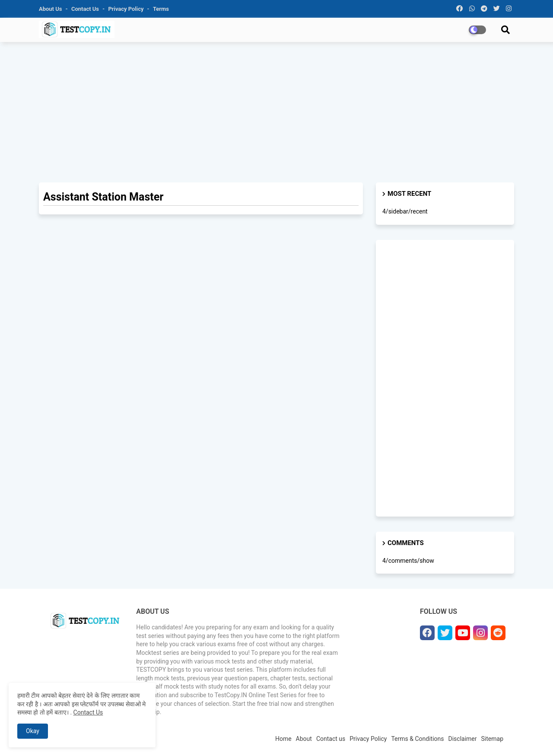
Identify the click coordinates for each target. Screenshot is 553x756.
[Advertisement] (276, 111)
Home (283, 739)
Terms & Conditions (417, 739)
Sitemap (492, 739)
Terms (161, 9)
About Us (51, 9)
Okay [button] (33, 731)
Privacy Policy (127, 9)
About (304, 739)
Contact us (86, 9)
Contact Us (88, 712)
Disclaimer (463, 739)
